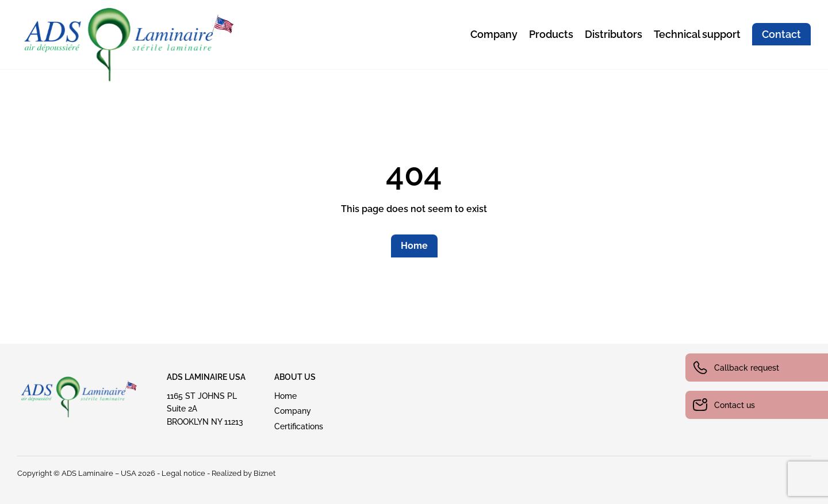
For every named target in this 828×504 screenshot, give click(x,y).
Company (494, 34)
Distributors (614, 34)
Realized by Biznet (244, 473)
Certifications (299, 426)
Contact (781, 34)
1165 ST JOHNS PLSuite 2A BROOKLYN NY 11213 (205, 409)
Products (551, 34)
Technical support (697, 34)
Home (414, 246)
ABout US (295, 377)
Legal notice (183, 473)
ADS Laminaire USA (206, 377)
